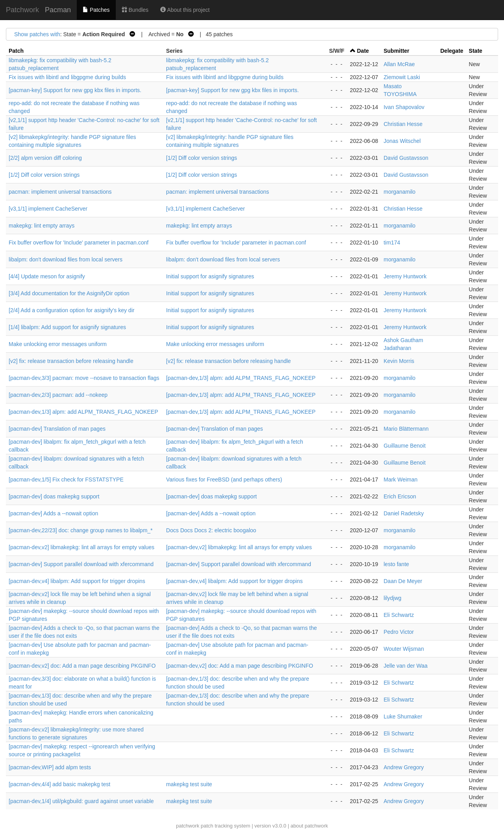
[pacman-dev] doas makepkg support (54, 496)
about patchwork (309, 826)
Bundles (135, 10)
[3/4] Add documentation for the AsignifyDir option (69, 293)
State (476, 51)
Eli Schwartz (399, 615)
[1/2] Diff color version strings (202, 158)
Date (363, 51)
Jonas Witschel (402, 141)
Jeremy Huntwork (405, 276)
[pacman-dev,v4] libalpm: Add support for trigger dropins (77, 581)
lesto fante (396, 564)
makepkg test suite (189, 784)
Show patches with (37, 34)
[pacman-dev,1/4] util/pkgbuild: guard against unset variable (81, 801)
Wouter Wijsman (404, 649)
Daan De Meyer (403, 581)
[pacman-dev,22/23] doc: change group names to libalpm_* (81, 530)
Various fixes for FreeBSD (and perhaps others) (224, 480)
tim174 (392, 243)
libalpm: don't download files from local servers (66, 259)
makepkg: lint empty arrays (42, 226)
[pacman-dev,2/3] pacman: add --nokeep (58, 395)
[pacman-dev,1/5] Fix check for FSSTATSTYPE (66, 480)
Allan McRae (399, 64)
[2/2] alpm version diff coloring (45, 158)
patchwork (188, 826)
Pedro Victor (399, 632)
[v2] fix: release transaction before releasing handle (71, 361)
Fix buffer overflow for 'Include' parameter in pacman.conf (79, 243)
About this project (185, 10)
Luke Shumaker (403, 717)
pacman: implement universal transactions (60, 192)
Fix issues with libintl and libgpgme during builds (67, 77)
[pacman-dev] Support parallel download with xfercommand (81, 564)
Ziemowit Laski (402, 77)
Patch (16, 51)
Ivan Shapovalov (404, 107)
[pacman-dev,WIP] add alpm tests (50, 767)
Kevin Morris (399, 361)
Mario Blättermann (406, 429)
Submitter (396, 51)
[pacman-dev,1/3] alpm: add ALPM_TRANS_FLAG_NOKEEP (241, 378)
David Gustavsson (406, 158)
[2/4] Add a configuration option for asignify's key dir (71, 310)
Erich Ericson (400, 496)
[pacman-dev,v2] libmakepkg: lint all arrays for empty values (82, 547)
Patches (96, 10)
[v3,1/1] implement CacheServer (48, 209)
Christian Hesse (403, 124)
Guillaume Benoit (405, 446)
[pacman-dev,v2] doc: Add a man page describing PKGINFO (82, 666)
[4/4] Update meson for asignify (47, 276)
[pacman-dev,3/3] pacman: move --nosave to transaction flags (84, 378)
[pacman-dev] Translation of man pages (57, 429)
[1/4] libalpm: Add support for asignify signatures (67, 327)
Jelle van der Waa (406, 666)
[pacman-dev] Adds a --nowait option (53, 513)
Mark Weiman (400, 480)
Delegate (452, 51)
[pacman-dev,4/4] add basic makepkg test (59, 784)
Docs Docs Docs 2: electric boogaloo (211, 530)
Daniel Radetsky (404, 513)
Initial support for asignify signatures (210, 276)
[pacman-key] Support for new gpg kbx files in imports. (75, 90)
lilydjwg (392, 598)
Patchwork (22, 10)
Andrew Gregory (404, 767)
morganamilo (399, 192)
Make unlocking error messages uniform (58, 344)
